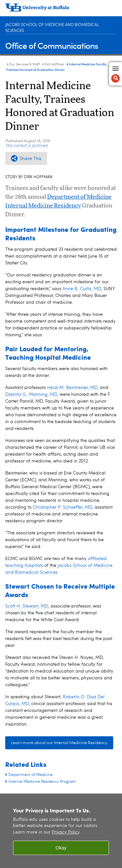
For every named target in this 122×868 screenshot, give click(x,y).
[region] (61, 831)
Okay (61, 848)
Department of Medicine (79, 197)
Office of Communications (52, 45)
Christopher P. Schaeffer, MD (63, 507)
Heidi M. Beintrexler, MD (72, 388)
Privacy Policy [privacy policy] (66, 832)
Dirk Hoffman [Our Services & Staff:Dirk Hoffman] (54, 64)
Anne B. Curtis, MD (82, 289)
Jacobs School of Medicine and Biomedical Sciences (52, 28)
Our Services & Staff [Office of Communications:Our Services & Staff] (24, 64)
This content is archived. (27, 146)
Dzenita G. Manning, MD (31, 394)
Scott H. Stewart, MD (27, 606)
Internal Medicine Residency (43, 206)
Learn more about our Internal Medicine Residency (59, 743)
